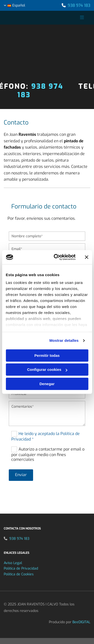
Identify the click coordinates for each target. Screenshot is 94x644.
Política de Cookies (19, 574)
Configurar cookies (47, 369)
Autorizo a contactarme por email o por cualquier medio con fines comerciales (48, 454)
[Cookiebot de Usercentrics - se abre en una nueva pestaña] (56, 257)
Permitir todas (47, 355)
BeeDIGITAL (81, 622)
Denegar (47, 384)
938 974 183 (79, 5)
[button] (74, 18)
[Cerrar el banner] (86, 257)
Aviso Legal (13, 563)
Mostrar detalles (64, 340)
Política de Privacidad (21, 568)
